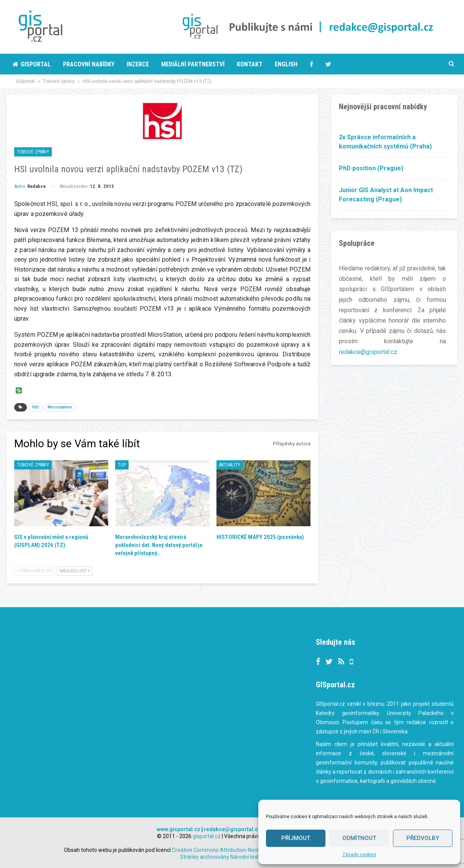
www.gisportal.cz (178, 829)
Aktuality (230, 465)
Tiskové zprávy (33, 152)
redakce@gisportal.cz (368, 352)
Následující (75, 571)
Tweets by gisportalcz (191, 643)
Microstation (60, 407)
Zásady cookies (359, 855)
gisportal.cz (207, 836)
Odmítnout (359, 838)
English (286, 64)
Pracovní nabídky (89, 64)
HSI (36, 407)
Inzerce (138, 64)
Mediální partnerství (193, 64)
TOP (122, 465)
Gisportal (32, 64)
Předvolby (423, 838)
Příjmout (296, 838)
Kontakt (250, 64)
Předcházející (35, 571)
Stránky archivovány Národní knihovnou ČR (232, 857)
